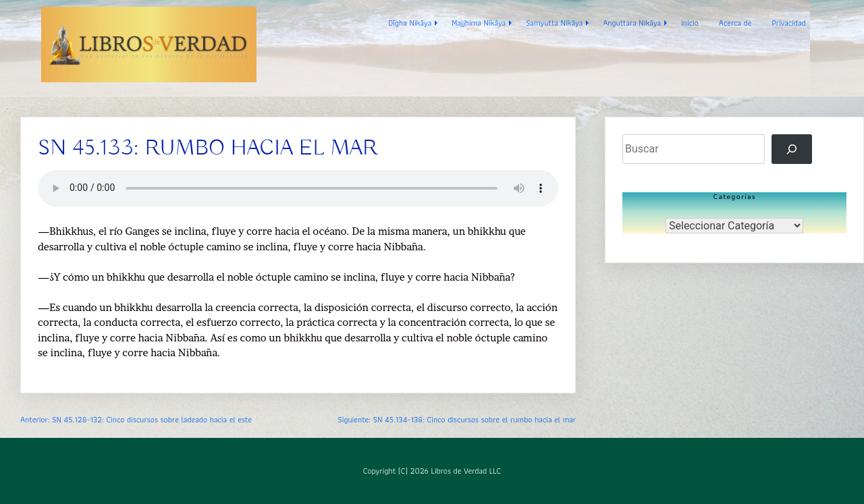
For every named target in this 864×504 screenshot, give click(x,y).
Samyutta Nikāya (554, 23)
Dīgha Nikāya (410, 23)
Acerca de (735, 23)
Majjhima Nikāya (479, 23)
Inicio (690, 23)
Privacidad (789, 23)
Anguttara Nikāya (632, 23)
